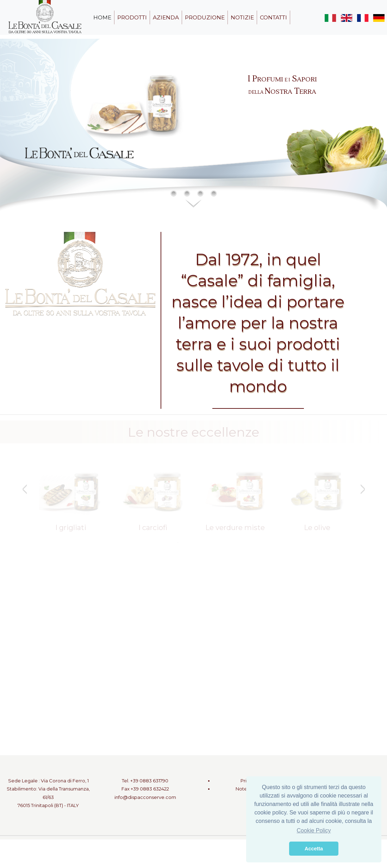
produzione (205, 17)
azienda (166, 17)
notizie (242, 17)
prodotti (132, 17)
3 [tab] (199, 542)
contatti (273, 17)
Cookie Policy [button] (314, 830)
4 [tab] (210, 542)
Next (363, 489)
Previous (25, 489)
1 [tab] (178, 542)
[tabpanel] (71, 498)
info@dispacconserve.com (145, 797)
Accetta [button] (314, 849)
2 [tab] (188, 542)
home (102, 17)
